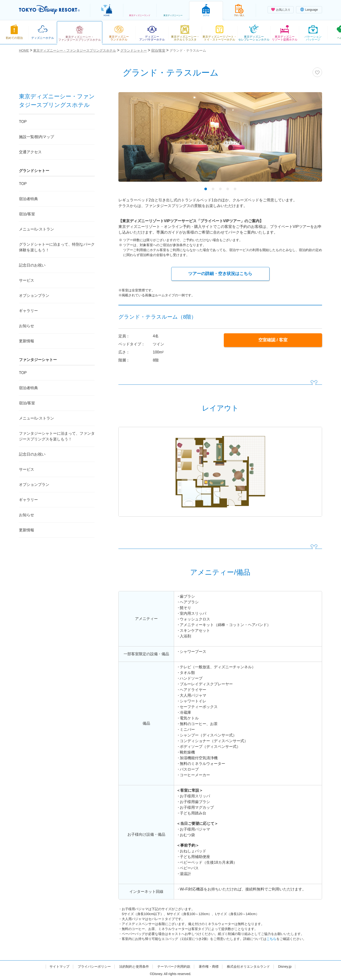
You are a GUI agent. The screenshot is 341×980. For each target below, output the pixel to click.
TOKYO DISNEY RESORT (49, 10)
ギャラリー (28, 311)
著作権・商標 (209, 966)
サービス (27, 280)
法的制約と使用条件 (134, 966)
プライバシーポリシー (94, 966)
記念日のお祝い (32, 265)
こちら (271, 939)
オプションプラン (34, 296)
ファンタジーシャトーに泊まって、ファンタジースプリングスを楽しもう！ (57, 436)
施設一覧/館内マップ (36, 137)
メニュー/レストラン (36, 229)
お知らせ (27, 326)
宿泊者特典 (28, 199)
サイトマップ (59, 966)
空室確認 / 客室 (273, 340)
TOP (23, 122)
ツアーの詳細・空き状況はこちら (220, 274)
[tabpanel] (220, 140)
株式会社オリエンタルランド (248, 966)
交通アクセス (30, 152)
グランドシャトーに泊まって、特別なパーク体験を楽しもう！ (57, 247)
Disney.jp (285, 966)
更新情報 (27, 341)
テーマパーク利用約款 (174, 966)
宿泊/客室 (27, 214)
